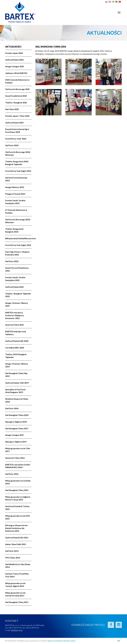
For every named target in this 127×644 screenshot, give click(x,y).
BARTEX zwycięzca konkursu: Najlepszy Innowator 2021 (15, 315)
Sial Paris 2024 (12, 145)
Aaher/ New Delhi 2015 (16, 544)
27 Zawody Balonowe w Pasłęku (16, 211)
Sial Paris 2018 (12, 408)
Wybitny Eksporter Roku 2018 (17, 400)
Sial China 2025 (12, 109)
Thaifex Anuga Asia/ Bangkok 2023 (14, 230)
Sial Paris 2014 (12, 551)
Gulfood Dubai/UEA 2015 (17, 538)
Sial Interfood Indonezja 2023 (16, 179)
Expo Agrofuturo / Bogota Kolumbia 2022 (17, 253)
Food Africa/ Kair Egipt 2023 (18, 171)
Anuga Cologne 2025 (15, 66)
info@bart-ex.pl (17, 630)
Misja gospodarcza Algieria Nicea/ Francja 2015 (18, 498)
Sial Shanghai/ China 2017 (17, 428)
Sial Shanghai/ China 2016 (17, 490)
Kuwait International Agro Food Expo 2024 (17, 131)
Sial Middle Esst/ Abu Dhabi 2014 (18, 566)
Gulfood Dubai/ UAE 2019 (17, 383)
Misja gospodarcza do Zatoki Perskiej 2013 (15, 594)
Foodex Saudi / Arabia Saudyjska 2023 (15, 202)
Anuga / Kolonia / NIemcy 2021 (17, 304)
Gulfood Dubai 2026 (14, 60)
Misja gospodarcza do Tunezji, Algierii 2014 (15, 585)
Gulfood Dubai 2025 (14, 123)
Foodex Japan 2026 (14, 53)
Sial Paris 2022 (12, 261)
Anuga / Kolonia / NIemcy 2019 (17, 365)
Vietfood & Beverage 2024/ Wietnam (18, 153)
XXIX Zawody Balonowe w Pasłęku (17, 81)
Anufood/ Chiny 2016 (15, 458)
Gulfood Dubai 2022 (14, 287)
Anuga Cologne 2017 (15, 435)
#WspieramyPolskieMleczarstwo (18, 238)
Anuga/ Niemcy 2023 (15, 187)
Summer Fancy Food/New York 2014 (17, 575)
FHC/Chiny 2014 (13, 558)
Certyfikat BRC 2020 (15, 348)
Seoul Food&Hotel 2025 (16, 96)
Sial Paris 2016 (12, 474)
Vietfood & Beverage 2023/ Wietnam (18, 221)
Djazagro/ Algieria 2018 (16, 422)
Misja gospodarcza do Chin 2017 (18, 450)
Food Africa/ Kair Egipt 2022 (18, 245)
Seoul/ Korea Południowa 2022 (17, 269)
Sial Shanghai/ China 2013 (17, 602)
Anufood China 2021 (15, 325)
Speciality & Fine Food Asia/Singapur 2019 (15, 391)
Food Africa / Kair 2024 (16, 139)
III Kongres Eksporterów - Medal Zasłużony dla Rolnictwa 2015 (17, 528)
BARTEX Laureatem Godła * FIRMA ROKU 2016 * (18, 466)
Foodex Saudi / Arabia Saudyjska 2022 (15, 279)
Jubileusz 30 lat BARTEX (16, 73)
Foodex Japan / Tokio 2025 (17, 116)
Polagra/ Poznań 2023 (15, 194)
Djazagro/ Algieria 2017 (16, 442)
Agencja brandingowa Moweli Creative (61, 641)
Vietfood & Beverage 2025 (17, 89)
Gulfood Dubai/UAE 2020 (17, 341)
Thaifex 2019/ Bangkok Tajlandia (16, 356)
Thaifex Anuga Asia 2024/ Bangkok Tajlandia (17, 163)
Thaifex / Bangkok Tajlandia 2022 (18, 295)
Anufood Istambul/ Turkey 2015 (17, 508)
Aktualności (13, 47)
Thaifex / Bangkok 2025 (16, 103)
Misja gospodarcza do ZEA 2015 (17, 517)
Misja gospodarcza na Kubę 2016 (18, 482)
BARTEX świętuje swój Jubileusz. (16, 333)
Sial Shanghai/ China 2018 (17, 415)
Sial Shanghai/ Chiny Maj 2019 (16, 375)
